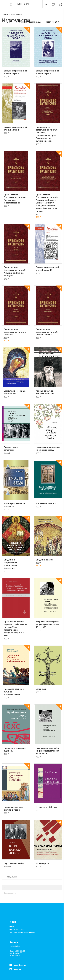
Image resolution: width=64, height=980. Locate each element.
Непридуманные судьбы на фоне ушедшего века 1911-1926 (48, 624)
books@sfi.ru (15, 946)
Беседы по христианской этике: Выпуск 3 (16, 72)
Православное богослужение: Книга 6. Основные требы (47, 332)
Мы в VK (15, 969)
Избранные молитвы (46, 503)
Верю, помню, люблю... (15, 863)
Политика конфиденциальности (22, 932)
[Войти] (60, 4)
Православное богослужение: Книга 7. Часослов (15, 332)
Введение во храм (45, 560)
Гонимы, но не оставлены (11, 449)
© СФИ (13, 922)
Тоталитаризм (42, 863)
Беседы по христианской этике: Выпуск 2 (48, 72)
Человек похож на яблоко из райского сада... (48, 449)
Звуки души (41, 689)
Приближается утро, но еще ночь (15, 749)
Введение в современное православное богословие (11, 564)
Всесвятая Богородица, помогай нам (15, 392)
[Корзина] (53, 4)
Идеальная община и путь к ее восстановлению (14, 692)
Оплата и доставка (17, 929)
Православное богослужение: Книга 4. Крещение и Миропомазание (15, 198)
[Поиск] (46, 4)
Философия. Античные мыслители (15, 505)
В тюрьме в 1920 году (46, 807)
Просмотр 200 (53, 22)
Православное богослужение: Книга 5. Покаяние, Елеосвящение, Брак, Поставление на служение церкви (47, 134)
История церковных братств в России (13, 808)
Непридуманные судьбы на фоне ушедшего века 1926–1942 (48, 751)
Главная (5, 14)
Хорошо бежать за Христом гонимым (45, 392)
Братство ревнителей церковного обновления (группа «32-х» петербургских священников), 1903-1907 (15, 628)
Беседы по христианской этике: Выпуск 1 (16, 128)
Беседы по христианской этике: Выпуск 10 (48, 269)
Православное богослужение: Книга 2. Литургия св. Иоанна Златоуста (15, 271)
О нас (12, 926)
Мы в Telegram (18, 965)
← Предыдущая (11, 877)
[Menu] (4, 4)
